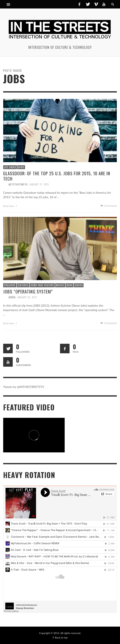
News (21, 167)
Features (23, 285)
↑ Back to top (60, 638)
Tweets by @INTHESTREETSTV (24, 387)
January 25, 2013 (27, 297)
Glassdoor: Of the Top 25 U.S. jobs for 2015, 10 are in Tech (57, 176)
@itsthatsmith (18, 184)
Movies (60, 285)
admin (12, 297)
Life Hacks (10, 167)
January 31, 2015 (39, 184)
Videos (79, 285)
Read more (11, 206)
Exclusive (10, 285)
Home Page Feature (42, 285)
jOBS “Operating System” (28, 291)
